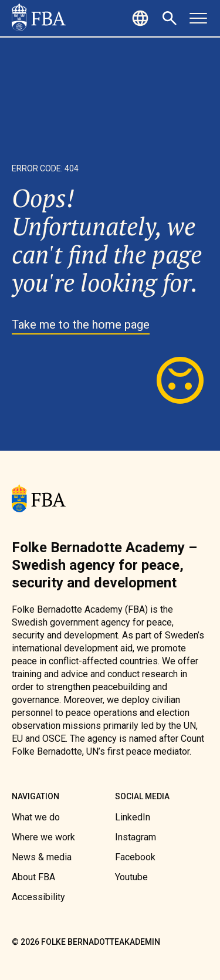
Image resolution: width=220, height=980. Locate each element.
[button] (142, 18)
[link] (39, 18)
